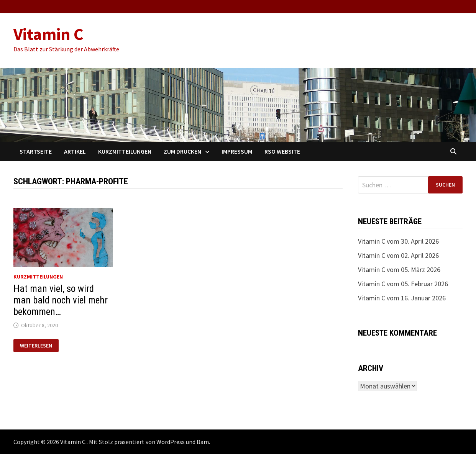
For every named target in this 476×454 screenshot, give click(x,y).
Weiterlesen (36, 346)
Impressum (237, 151)
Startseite (36, 151)
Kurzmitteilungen (125, 151)
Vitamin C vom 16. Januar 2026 (402, 298)
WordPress (171, 442)
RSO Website (282, 151)
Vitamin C (48, 34)
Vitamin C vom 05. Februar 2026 (403, 284)
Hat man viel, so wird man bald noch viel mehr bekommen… (61, 300)
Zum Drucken (182, 151)
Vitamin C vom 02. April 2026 (398, 255)
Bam (203, 442)
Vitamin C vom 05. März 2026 (399, 270)
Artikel (75, 151)
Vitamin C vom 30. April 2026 (398, 241)
